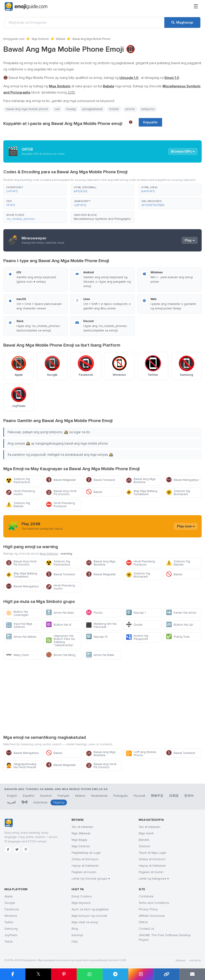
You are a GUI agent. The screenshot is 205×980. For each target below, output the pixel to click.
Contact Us (147, 929)
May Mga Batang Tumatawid (142, 493)
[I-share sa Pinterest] (64, 974)
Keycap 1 (136, 613)
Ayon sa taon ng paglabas (90, 909)
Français (63, 796)
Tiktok (9, 942)
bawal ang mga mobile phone (27, 109)
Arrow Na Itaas (60, 613)
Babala (61, 39)
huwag (71, 109)
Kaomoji (77, 935)
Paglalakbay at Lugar (86, 853)
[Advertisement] (102, 697)
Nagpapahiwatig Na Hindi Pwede (21, 766)
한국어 (189, 796)
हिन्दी (25, 802)
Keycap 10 (97, 637)
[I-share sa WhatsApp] (89, 974)
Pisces (94, 613)
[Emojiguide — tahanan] (9, 823)
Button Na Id (58, 625)
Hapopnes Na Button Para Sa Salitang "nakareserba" (60, 640)
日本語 (174, 796)
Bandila (144, 840)
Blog (75, 929)
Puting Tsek (178, 637)
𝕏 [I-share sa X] (38, 974)
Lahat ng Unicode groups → (91, 879)
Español (29, 796)
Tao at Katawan (82, 827)
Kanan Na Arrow (181, 613)
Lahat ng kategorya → (154, 879)
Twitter (9, 922)
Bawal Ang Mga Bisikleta (141, 481)
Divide (134, 625)
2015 (71, 92)
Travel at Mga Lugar (152, 853)
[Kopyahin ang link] (166, 974)
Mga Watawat (81, 833)
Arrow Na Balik (100, 655)
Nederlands (99, 796)
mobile (114, 109)
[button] (35, 190)
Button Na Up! (180, 625)
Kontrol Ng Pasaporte (137, 637)
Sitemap (180, 961)
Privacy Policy (148, 909)
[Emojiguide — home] (26, 7)
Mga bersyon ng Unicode (89, 916)
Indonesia (40, 802)
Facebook (12, 909)
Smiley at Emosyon (85, 859)
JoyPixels (11, 935)
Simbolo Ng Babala (18, 505)
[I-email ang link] (192, 974)
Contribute (146, 896)
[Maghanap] (182, 22)
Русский (139, 796)
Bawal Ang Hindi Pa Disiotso (61, 493)
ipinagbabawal (92, 109)
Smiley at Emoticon (152, 859)
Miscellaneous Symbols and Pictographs (102, 219)
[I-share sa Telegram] (115, 974)
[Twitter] (17, 849)
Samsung (11, 929)
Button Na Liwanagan (17, 613)
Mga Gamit (146, 833)
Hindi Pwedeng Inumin (20, 493)
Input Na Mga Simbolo (19, 625)
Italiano (80, 796)
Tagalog (59, 802)
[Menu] (196, 7)
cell (57, 109)
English (12, 796)
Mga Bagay (79, 840)
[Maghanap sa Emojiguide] (84, 22)
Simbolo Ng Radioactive (18, 481)
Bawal (94, 492)
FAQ (75, 942)
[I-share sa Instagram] (141, 974)
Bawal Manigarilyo (182, 480)
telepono (148, 109)
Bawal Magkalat (61, 480)
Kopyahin (150, 122)
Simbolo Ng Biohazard (178, 493)
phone (130, 109)
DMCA (143, 922)
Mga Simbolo (40, 39)
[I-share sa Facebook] (13, 974)
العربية (11, 802)
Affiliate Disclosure (152, 916)
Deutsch (46, 796)
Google (10, 903)
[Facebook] (8, 849)
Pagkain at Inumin (84, 872)
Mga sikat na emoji (85, 922)
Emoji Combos (82, 896)
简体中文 (157, 796)
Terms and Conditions (154, 903)
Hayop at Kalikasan (85, 866)
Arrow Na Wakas (21, 637)
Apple (9, 896)
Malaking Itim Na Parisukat (101, 625)
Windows (11, 916)
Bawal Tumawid (100, 480)
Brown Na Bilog (61, 655)
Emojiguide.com (14, 39)
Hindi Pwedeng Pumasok (60, 505)
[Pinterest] (26, 849)
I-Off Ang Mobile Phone (141, 754)
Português (121, 796)
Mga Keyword (81, 903)
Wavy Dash (17, 655)
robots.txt (195, 961)
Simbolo (145, 846)
